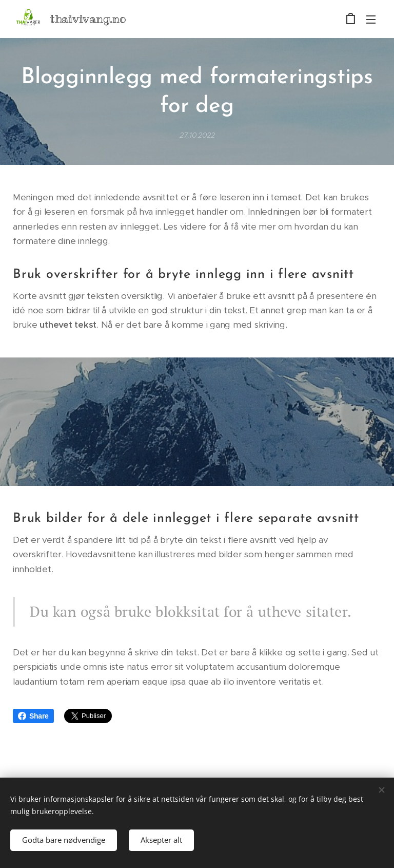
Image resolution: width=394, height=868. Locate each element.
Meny (371, 20)
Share (33, 716)
